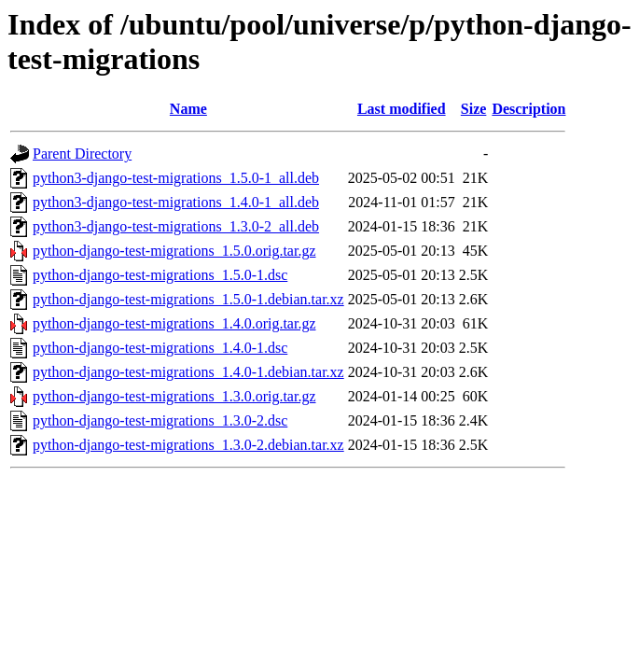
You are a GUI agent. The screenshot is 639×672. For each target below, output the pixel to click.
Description (528, 109)
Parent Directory (82, 154)
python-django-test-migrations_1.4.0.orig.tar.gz (174, 323)
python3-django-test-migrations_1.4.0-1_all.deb (176, 202)
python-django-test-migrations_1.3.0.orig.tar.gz (174, 396)
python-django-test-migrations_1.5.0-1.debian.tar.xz (188, 299)
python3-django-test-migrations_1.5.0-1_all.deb (176, 178)
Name (188, 109)
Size (474, 109)
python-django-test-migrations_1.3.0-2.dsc (160, 420)
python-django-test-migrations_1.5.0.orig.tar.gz (174, 251)
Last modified (402, 109)
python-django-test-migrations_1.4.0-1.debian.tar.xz (188, 372)
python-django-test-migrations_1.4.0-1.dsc (160, 348)
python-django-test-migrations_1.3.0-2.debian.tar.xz (188, 445)
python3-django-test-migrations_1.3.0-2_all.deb (176, 226)
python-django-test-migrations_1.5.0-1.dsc (160, 275)
